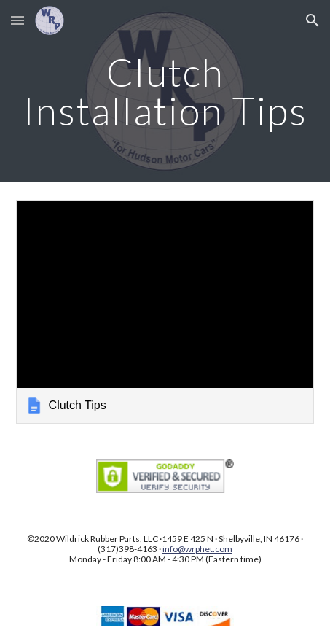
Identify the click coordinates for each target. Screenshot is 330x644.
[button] (17, 20)
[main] (165, 92)
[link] (165, 312)
